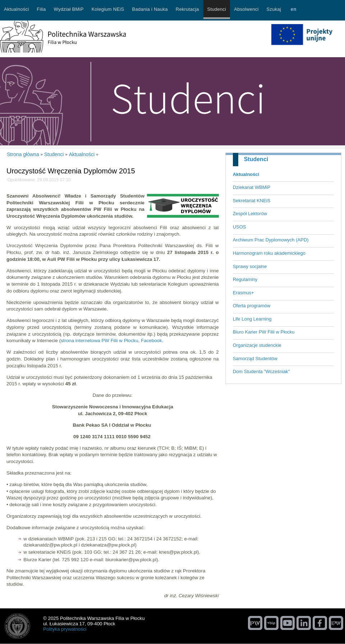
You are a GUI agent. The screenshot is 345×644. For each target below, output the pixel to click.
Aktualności (246, 174)
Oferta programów (252, 306)
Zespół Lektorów (250, 214)
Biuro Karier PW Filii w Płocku (264, 332)
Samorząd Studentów (255, 359)
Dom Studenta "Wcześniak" (261, 371)
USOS (240, 227)
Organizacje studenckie (257, 345)
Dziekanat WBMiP (252, 187)
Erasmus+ (243, 293)
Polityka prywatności (65, 629)
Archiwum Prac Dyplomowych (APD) (271, 240)
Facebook (151, 341)
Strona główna (23, 154)
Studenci (256, 159)
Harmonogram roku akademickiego (269, 253)
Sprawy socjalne (250, 266)
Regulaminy (245, 279)
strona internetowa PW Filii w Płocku (100, 341)
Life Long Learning (252, 319)
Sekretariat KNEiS (252, 201)
